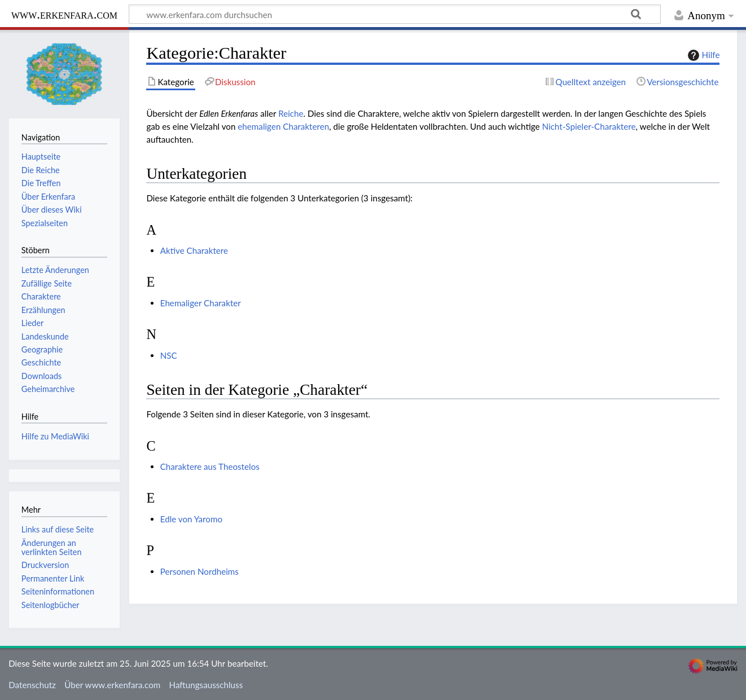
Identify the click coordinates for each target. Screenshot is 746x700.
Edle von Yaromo (191, 519)
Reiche (291, 113)
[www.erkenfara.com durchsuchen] (395, 14)
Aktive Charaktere (194, 250)
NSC (169, 355)
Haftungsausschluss (206, 685)
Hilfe (703, 55)
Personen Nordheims (199, 571)
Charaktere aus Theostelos (210, 466)
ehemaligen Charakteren (283, 126)
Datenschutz (32, 685)
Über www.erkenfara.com (112, 685)
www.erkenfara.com (64, 14)
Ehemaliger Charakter (201, 303)
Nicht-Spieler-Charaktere (589, 126)
